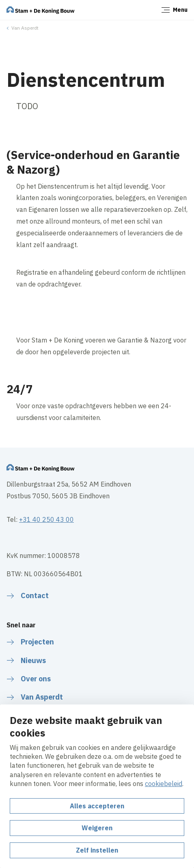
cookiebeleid (164, 784)
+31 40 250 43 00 (46, 519)
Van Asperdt (25, 28)
